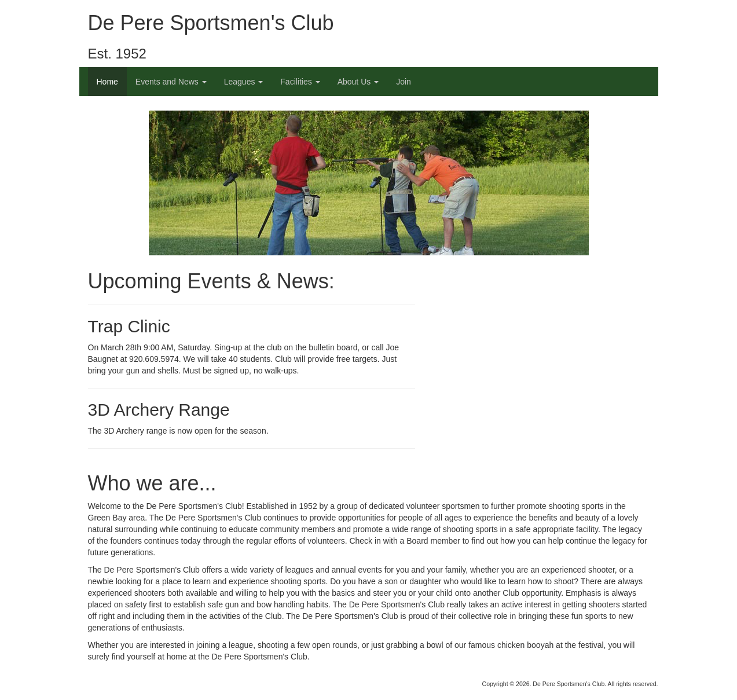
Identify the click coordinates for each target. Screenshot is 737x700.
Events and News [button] (171, 82)
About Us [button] (358, 82)
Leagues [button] (244, 82)
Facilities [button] (300, 82)
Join (404, 82)
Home (107, 82)
